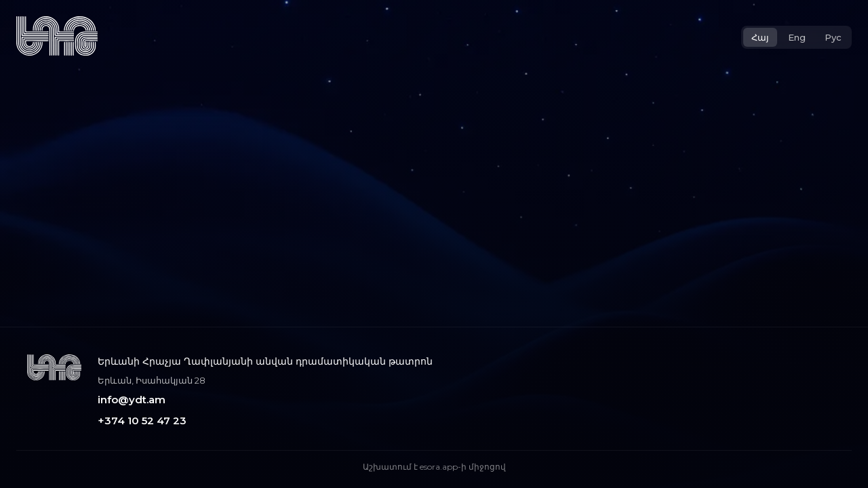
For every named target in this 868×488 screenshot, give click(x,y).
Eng (797, 37)
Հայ (760, 37)
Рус (833, 37)
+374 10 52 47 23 (142, 421)
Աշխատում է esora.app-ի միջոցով (434, 467)
